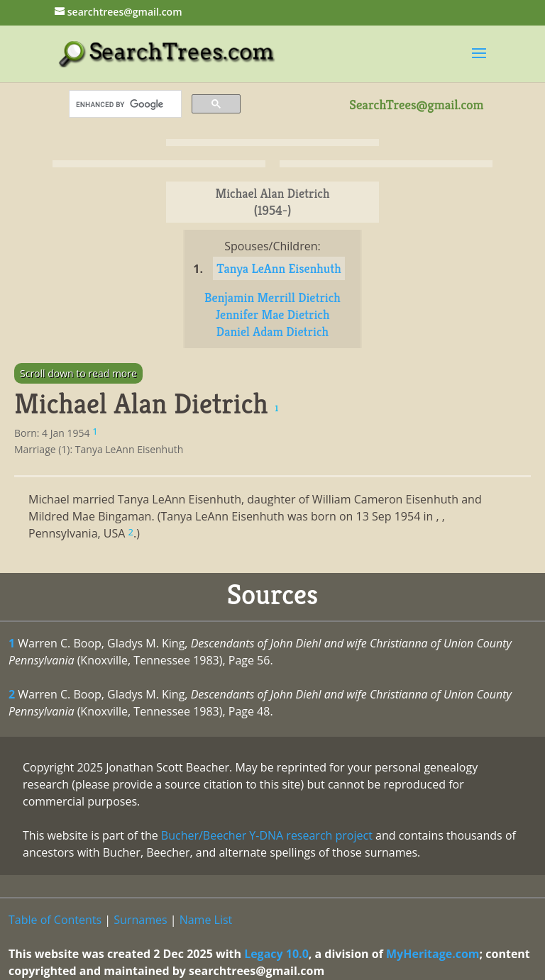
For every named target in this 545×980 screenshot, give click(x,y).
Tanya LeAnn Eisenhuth (279, 268)
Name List (206, 920)
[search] (124, 104)
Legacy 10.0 (276, 954)
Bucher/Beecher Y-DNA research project (267, 835)
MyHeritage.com (433, 954)
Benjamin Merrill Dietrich (272, 297)
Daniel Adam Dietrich (272, 332)
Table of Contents (55, 920)
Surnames (140, 920)
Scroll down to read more (78, 373)
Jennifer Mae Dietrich (272, 314)
